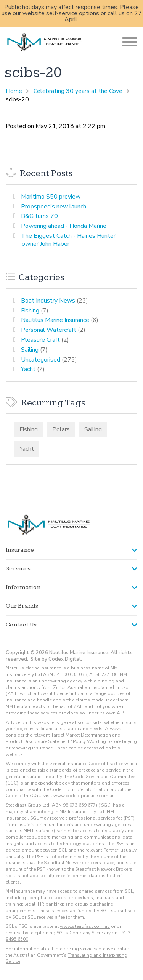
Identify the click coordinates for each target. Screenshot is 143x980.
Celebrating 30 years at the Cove (78, 91)
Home (14, 91)
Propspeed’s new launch (54, 207)
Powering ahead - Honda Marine (64, 226)
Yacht (28, 369)
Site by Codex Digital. (56, 659)
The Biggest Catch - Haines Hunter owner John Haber (68, 240)
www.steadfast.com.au (85, 926)
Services (18, 569)
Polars (61, 429)
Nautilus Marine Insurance (55, 320)
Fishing (30, 311)
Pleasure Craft (40, 340)
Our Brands (22, 606)
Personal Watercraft (49, 330)
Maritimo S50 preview (51, 197)
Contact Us (21, 625)
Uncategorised (41, 360)
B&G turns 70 (39, 216)
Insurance (20, 550)
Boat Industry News (48, 301)
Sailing (30, 350)
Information (23, 587)
